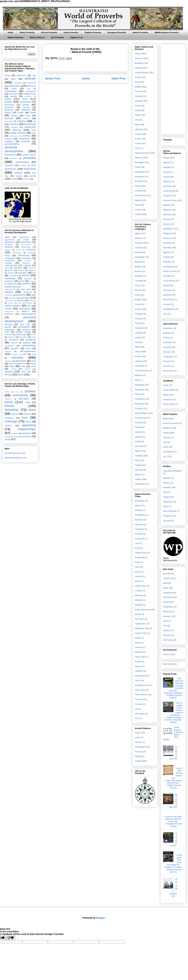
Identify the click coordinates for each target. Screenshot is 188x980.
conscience (31, 91)
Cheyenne (139, 529)
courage (8, 263)
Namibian (167, 243)
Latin (137, 148)
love (34, 130)
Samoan (167, 521)
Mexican (167, 352)
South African (141, 195)
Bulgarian (139, 276)
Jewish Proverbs (140, 32)
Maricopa (139, 595)
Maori (137, 380)
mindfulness (14, 136)
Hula (165, 492)
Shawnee (139, 671)
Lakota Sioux (141, 586)
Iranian (138, 115)
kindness (14, 124)
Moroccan (167, 238)
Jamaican (167, 399)
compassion (10, 258)
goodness (9, 107)
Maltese (138, 375)
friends (8, 102)
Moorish (138, 742)
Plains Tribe (140, 657)
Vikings (138, 756)
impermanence (13, 287)
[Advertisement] (173, 89)
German (138, 96)
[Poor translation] (11, 938)
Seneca (138, 666)
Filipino (166, 483)
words (33, 176)
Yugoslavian (140, 484)
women (19, 176)
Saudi (137, 186)
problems (14, 158)
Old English (140, 747)
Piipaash (139, 652)
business (31, 250)
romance (26, 433)
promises (23, 337)
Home (10, 32)
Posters (166, 654)
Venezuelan (168, 371)
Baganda (167, 181)
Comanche (140, 539)
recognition (9, 346)
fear (34, 273)
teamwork (21, 361)
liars (15, 301)
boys (17, 392)
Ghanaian (139, 101)
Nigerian (139, 158)
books (14, 89)
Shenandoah (140, 676)
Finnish (138, 304)
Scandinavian (141, 418)
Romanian (21, 75)
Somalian (167, 276)
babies (7, 392)
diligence (32, 270)
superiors (8, 361)
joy (35, 121)
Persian (138, 752)
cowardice (26, 263)
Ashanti (166, 177)
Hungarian (139, 328)
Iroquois (138, 576)
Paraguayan (168, 357)
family (8, 99)
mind (29, 306)
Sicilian (138, 437)
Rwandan (167, 262)
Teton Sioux (140, 690)
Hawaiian (167, 487)
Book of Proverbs (171, 423)
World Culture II (37, 37)
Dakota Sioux (141, 553)
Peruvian (167, 361)
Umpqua (139, 704)
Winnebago (140, 714)
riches (28, 348)
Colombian (168, 342)
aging (13, 79)
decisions (32, 268)
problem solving (29, 155)
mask (20, 303)
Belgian (138, 267)
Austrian (138, 252)
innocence (9, 121)
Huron (138, 572)
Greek (7, 75)
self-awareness (28, 351)
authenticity (31, 83)
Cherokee (139, 524)
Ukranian (139, 470)
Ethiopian (167, 210)
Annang (166, 172)
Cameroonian (169, 191)
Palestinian (140, 390)
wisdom (18, 173)
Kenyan (166, 224)
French (138, 91)
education (14, 94)
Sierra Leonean (170, 271)
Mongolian (168, 607)
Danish (138, 77)
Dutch (137, 82)
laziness (12, 298)
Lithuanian (139, 366)
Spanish (138, 200)
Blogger (101, 918)
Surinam (167, 366)
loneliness (9, 418)
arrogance (18, 83)
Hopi (137, 567)
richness (8, 351)
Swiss (137, 460)
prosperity (13, 340)
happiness (26, 110)
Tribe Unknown (142, 695)
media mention (18, 133)
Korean (138, 139)
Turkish (138, 210)
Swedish (139, 456)
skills (34, 354)
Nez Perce (139, 619)
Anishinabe (140, 501)
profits (33, 335)
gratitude (28, 279)
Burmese (167, 574)
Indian (138, 110)
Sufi (165, 442)
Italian (137, 125)
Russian (138, 181)
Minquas (139, 600)
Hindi (165, 583)
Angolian (167, 167)
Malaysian (168, 502)
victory (13, 369)
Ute (136, 709)
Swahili (166, 285)
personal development (14, 149)
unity (23, 366)
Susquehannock (142, 685)
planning (8, 324)
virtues (27, 369)
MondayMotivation (13, 453)
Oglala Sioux (140, 624)
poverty (8, 327)
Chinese (138, 68)
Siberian (138, 432)
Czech (138, 285)
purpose (27, 343)
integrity (21, 121)
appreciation (26, 242)
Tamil (165, 621)
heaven (14, 115)
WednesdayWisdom (14, 458)
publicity (14, 343)
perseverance (12, 144)
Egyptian (167, 205)
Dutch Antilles (169, 390)
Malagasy (167, 233)
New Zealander (170, 511)
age (34, 75)
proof (34, 337)
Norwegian (140, 162)
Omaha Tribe (141, 633)
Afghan (138, 233)
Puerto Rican (169, 404)
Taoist (137, 205)
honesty (9, 118)
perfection (26, 141)
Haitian (166, 395)
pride (7, 332)
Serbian (138, 427)
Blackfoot (139, 520)
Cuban (166, 385)
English (138, 87)
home (28, 115)
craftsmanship (11, 265)
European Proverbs (117, 32)
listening (33, 301)
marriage (11, 421)
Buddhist (139, 63)
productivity (21, 334)
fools (25, 99)
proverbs (30, 158)
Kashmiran (168, 597)
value (33, 366)
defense (21, 270)
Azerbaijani (140, 257)
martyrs (11, 303)
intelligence (27, 292)
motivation (24, 139)
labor (34, 295)
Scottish (138, 191)
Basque (138, 262)
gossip (26, 107)
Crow (137, 548)
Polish (138, 167)
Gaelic (138, 733)
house (27, 414)
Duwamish (139, 557)
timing (33, 364)
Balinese (167, 478)
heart (33, 113)
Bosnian (138, 271)
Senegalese (168, 267)
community (10, 91)
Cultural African (142, 73)
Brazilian (167, 333)
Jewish (138, 134)
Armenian (139, 248)
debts (7, 268)
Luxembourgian (142, 370)
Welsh (138, 475)
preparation (10, 330)
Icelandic (139, 333)
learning (17, 130)
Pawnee (138, 647)
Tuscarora (139, 699)
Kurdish (138, 143)
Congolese (168, 196)
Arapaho (139, 510)
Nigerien (167, 252)
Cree (137, 543)
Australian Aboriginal (172, 471)
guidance (33, 281)
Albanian (139, 238)
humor (26, 118)
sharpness (15, 354)
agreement (24, 237)
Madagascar (169, 229)
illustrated (167, 664)
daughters (8, 399)
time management (17, 364)
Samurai (167, 438)
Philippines (168, 516)
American (139, 58)
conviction (28, 261)
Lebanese (139, 361)
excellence (28, 96)
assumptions (26, 245)
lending (7, 301)
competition (26, 258)
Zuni (137, 718)
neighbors (9, 141)
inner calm (26, 289)
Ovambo (167, 257)
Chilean (166, 338)
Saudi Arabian (141, 413)
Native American (16, 37)
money (26, 136)
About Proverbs (27, 32)
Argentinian (168, 328)
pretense (26, 330)
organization (9, 311)
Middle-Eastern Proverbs (167, 32)
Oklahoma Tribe (142, 628)
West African (169, 300)
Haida (137, 562)
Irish (137, 120)
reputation (9, 165)
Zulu (165, 314)
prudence (31, 340)
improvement (10, 289)
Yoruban (167, 304)
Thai (165, 626)
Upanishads (168, 452)
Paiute (138, 643)
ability (7, 237)
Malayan (167, 497)
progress (11, 337)
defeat (10, 270)
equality (14, 96)
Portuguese (140, 172)
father (28, 402)
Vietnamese (168, 640)
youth (8, 439)
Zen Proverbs (57, 37)
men (34, 133)
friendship (25, 102)
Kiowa (138, 581)
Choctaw (139, 534)
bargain (8, 250)
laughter (14, 127)
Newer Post (53, 78)
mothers (8, 139)
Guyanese (168, 347)
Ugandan (167, 295)
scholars (23, 165)
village (17, 437)
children (30, 391)
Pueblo (138, 662)
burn (29, 89)
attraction (9, 247)
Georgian (139, 314)
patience (25, 311)
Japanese (139, 129)
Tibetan (166, 630)
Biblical (166, 419)
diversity (11, 273)
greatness (9, 110)
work (14, 179)
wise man (26, 372)
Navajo (138, 614)
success (30, 169)
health (21, 113)
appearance (10, 242)
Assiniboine (140, 515)
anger (26, 240)
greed (21, 281)
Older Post (119, 78)
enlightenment (30, 94)
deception (18, 268)
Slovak (138, 441)
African (138, 54)
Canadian (139, 281)
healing (8, 113)
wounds (26, 179)
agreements (9, 240)
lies (22, 300)
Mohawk (139, 605)
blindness (32, 86)
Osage (138, 638)
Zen (165, 456)
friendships (10, 105)
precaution (10, 155)
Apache (138, 505)
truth (12, 366)
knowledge (30, 124)
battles (19, 250)
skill (25, 354)
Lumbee (138, 591)
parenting (29, 425)
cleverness (17, 253)
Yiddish (138, 214)
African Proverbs (49, 32)
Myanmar (167, 612)
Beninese (167, 186)
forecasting (14, 276)
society (7, 437)
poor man (25, 324)
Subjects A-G (76, 37)
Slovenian (139, 446)
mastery (29, 303)
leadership (30, 127)
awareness (14, 86)
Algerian (167, 162)
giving (26, 105)
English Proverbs (93, 32)
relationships (22, 162)
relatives (15, 433)
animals (30, 78)
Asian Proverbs (71, 32)
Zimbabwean (169, 309)
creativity (27, 265)
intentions (9, 295)
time (34, 361)
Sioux (137, 680)
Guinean (167, 219)
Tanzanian (168, 290)
